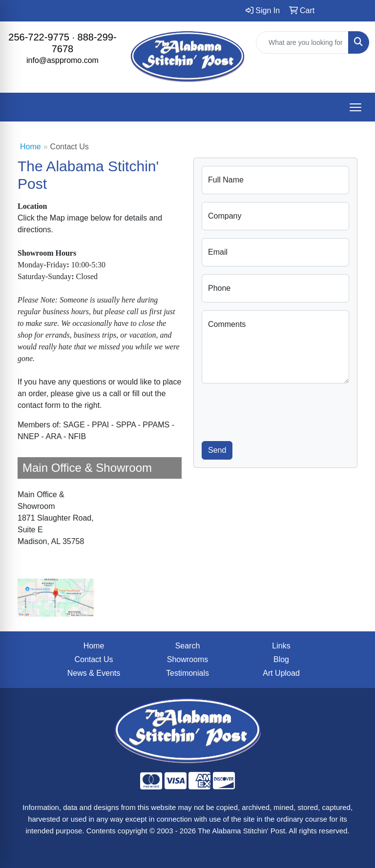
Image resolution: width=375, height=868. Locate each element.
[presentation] (276, 410)
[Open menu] (355, 107)
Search (188, 646)
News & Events (94, 673)
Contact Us (94, 659)
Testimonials (187, 673)
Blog (281, 659)
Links (281, 646)
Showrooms (187, 659)
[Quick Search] (302, 42)
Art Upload (281, 673)
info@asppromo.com (62, 60)
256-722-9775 (39, 37)
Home (31, 147)
